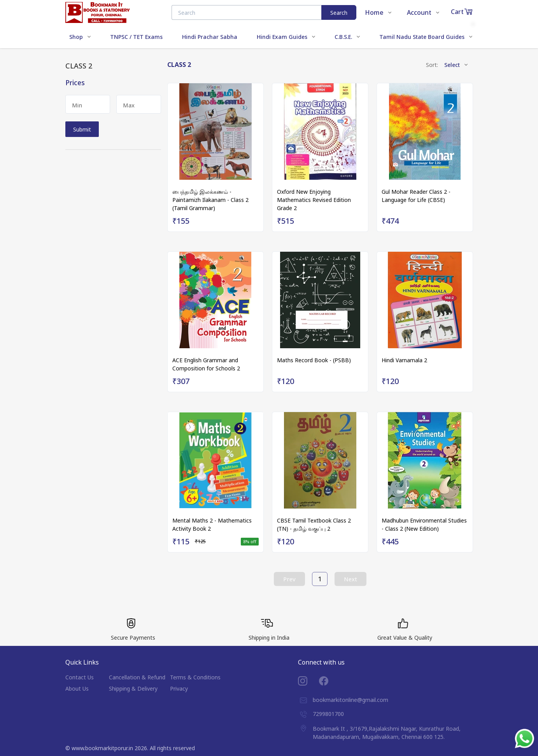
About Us (77, 688)
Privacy (179, 688)
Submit (82, 129)
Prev (289, 579)
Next (350, 579)
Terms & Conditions (195, 677)
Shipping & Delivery (133, 688)
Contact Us (80, 677)
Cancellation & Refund (137, 677)
